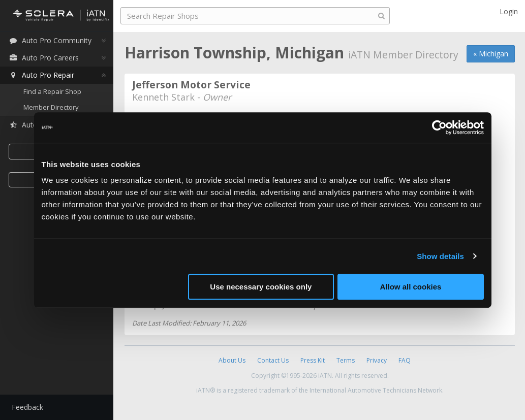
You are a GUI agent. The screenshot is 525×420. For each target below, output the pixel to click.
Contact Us (273, 360)
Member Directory (52, 108)
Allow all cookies (411, 287)
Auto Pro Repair (42, 75)
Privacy (377, 360)
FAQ (405, 360)
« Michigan (491, 54)
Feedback (28, 407)
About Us (232, 360)
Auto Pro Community (51, 40)
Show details (440, 256)
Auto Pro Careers (45, 58)
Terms (346, 360)
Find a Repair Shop (53, 91)
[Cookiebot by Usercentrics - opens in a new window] (439, 127)
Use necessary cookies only (261, 287)
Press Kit (313, 360)
